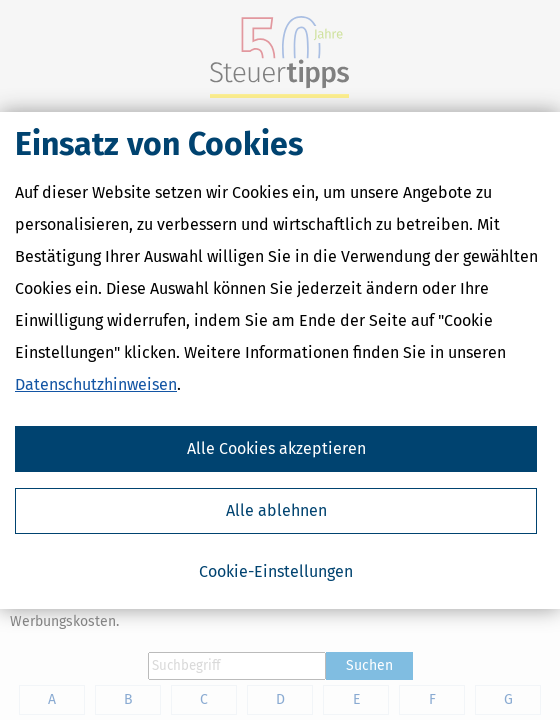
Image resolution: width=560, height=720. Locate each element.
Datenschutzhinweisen (96, 384)
